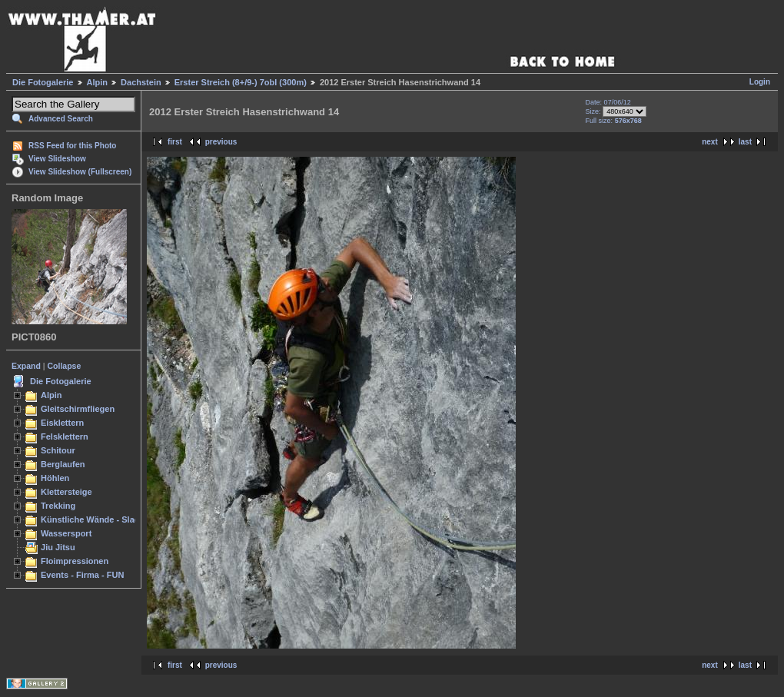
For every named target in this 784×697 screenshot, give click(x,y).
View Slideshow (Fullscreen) (80, 172)
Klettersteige (66, 492)
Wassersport (66, 533)
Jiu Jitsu (58, 547)
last (745, 142)
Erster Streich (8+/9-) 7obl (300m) (241, 82)
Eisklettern (62, 423)
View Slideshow (57, 159)
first (175, 142)
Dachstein (141, 82)
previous (221, 142)
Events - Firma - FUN (82, 575)
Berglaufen (63, 464)
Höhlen (55, 478)
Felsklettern (65, 436)
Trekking (58, 506)
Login (760, 82)
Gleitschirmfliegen (78, 409)
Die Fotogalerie (43, 82)
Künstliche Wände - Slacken (97, 519)
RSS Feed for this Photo (72, 146)
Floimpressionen (75, 561)
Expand (26, 366)
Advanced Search (61, 119)
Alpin (98, 82)
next (710, 142)
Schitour (58, 450)
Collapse (65, 366)
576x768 (628, 121)
